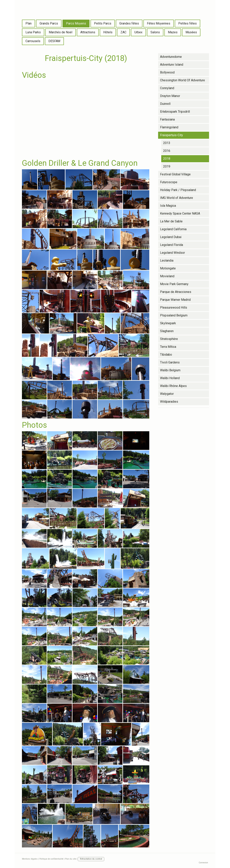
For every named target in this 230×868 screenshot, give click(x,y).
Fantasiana (167, 119)
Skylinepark (168, 323)
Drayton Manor (170, 96)
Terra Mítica (168, 347)
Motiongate (168, 268)
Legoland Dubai (171, 237)
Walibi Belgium (170, 370)
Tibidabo (166, 355)
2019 (167, 166)
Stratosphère (169, 339)
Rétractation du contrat (91, 859)
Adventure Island (172, 65)
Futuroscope (169, 182)
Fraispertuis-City (172, 135)
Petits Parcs (103, 23)
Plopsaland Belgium (174, 315)
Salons (155, 32)
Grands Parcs (49, 23)
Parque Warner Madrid (175, 300)
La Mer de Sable (171, 221)
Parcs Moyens (76, 23)
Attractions (88, 32)
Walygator (167, 394)
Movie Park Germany (174, 284)
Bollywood (167, 72)
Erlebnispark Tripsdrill (175, 112)
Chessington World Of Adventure (182, 80)
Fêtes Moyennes (159, 23)
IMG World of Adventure (177, 198)
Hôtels (108, 32)
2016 (167, 151)
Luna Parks (33, 32)
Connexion (203, 863)
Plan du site (71, 859)
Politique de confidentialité (51, 859)
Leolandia (167, 260)
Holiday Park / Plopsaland (178, 190)
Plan (29, 23)
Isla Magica (168, 206)
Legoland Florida (172, 245)
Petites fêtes (187, 23)
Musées (191, 32)
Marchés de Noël (61, 32)
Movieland (167, 276)
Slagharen (167, 331)
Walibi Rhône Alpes (173, 386)
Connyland (167, 88)
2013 (167, 143)
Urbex (138, 32)
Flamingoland (169, 127)
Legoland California (173, 229)
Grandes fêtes (129, 23)
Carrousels (33, 41)
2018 (167, 159)
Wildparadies (169, 402)
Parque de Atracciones (176, 292)
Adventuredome (171, 57)
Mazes (173, 32)
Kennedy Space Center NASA (180, 213)
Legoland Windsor (172, 253)
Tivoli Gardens (170, 362)
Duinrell (165, 104)
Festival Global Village (175, 174)
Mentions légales (30, 859)
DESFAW (54, 41)
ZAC (123, 32)
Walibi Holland (170, 378)
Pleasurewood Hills (174, 308)
